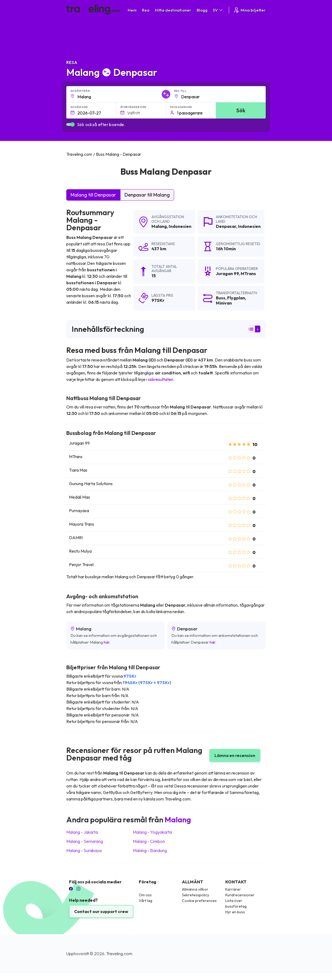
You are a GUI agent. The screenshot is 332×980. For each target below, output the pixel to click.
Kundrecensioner (240, 895)
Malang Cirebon (149, 841)
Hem (132, 10)
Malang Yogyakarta (152, 832)
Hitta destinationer (173, 10)
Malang (159, 226)
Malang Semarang (85, 841)
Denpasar (226, 226)
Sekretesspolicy (196, 895)
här (107, 642)
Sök (241, 110)
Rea (146, 10)
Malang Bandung (150, 850)
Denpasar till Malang (147, 195)
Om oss (145, 895)
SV (218, 10)
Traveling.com (119, 954)
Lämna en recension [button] (235, 755)
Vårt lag (146, 901)
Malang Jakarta (82, 832)
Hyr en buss (235, 912)
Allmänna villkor (195, 889)
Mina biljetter (249, 10)
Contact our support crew (101, 911)
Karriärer (233, 889)
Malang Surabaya (84, 850)
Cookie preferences (199, 901)
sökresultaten (161, 379)
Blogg (202, 10)
